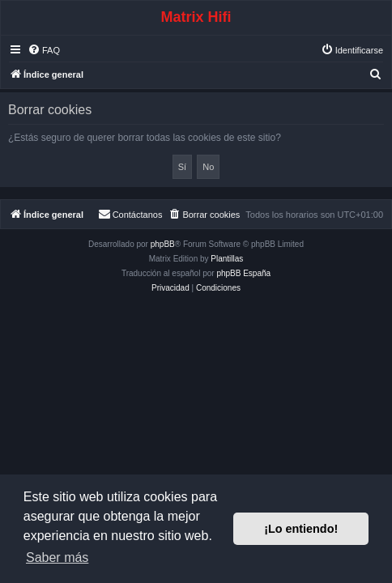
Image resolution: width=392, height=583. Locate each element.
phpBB (163, 244)
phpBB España (243, 273)
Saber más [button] (57, 557)
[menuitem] (44, 50)
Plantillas (227, 259)
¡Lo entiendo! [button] (301, 529)
